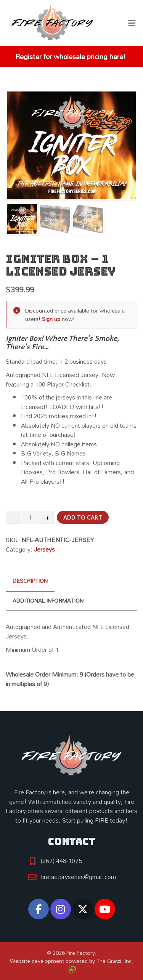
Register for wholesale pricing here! (70, 56)
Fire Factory (81, 953)
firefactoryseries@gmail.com (78, 877)
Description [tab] (30, 581)
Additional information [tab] (48, 601)
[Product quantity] (30, 517)
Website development (37, 961)
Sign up (51, 319)
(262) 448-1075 (61, 861)
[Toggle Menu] (132, 23)
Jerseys (44, 549)
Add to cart (83, 518)
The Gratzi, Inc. (100, 965)
